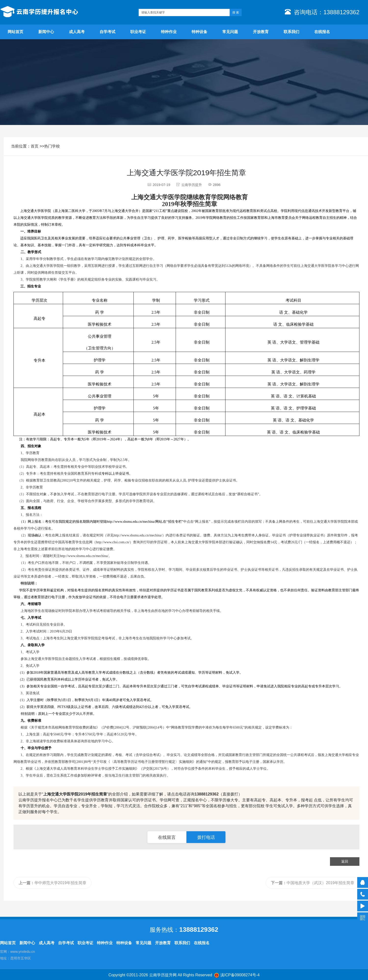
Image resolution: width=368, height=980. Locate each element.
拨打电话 (206, 837)
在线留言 (167, 837)
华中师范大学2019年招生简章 (53, 883)
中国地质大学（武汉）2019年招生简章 (313, 883)
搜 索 (236, 12)
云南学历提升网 (163, 975)
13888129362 (207, 794)
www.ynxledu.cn (23, 952)
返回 (345, 861)
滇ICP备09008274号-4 (240, 975)
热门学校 (52, 146)
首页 (35, 146)
